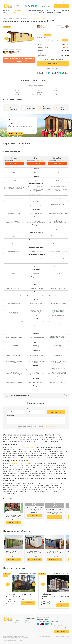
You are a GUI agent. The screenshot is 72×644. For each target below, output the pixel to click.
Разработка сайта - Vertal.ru (63, 636)
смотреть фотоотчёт (14, 560)
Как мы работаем (64, 2)
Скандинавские (29, 11)
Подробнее (28, 603)
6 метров (59, 40)
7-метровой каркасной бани (23, 447)
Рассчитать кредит (53, 68)
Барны (37, 11)
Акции (39, 2)
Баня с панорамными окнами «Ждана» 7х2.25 (19, 595)
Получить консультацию (56, 412)
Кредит (56, 2)
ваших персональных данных (50, 427)
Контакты (65, 11)
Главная (17, 618)
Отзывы (44, 2)
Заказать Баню (53, 64)
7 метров (66, 40)
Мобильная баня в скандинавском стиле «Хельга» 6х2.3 (55, 596)
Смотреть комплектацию (54, 59)
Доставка (50, 2)
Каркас (47, 35)
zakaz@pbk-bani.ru (42, 619)
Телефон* (30, 409)
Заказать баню (14, 163)
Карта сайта (28, 624)
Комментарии (10, 416)
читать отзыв (14, 523)
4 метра (47, 40)
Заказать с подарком (15, 134)
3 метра (40, 40)
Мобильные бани (30, 618)
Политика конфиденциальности (44, 636)
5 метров (53, 40)
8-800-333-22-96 (45, 7)
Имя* (8, 409)
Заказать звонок (61, 6)
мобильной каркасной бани (19, 463)
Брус (40, 35)
